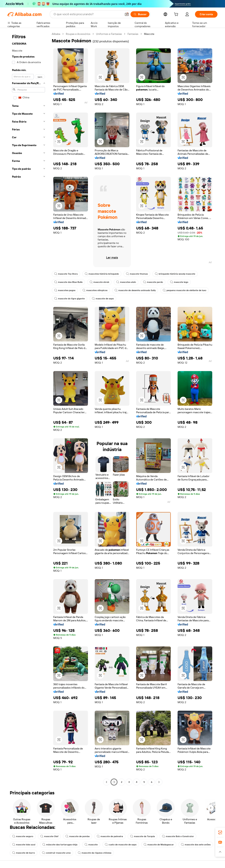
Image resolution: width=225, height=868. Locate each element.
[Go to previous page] (106, 782)
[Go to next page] (159, 782)
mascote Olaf (49, 836)
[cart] (177, 15)
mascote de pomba (78, 836)
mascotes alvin (126, 282)
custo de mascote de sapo (121, 845)
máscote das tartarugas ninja (60, 845)
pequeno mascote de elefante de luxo (184, 290)
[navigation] (28, 408)
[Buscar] (140, 14)
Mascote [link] (149, 34)
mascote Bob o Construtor (178, 836)
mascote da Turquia (142, 836)
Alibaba (56, 34)
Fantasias (133, 34)
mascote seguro (23, 836)
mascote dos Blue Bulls (68, 282)
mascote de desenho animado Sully (135, 290)
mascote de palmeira (110, 836)
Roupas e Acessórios (78, 34)
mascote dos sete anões (196, 845)
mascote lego (179, 282)
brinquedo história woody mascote (175, 274)
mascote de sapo (103, 299)
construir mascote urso (56, 853)
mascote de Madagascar (159, 845)
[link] (220, 832)
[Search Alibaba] (88, 14)
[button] (127, 14)
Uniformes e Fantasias (109, 34)
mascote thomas (137, 274)
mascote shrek (99, 282)
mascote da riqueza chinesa (95, 853)
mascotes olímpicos (95, 290)
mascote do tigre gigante (69, 299)
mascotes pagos (65, 290)
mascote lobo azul (24, 845)
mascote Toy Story (66, 274)
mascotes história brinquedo (102, 274)
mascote (91, 845)
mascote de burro (24, 853)
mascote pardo (153, 282)
